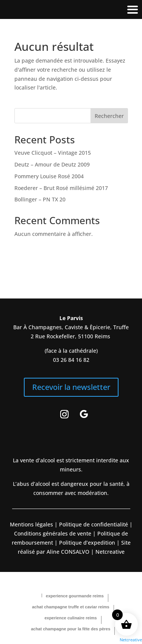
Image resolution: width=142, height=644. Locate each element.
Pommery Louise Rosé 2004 (49, 176)
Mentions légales (31, 524)
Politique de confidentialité (93, 524)
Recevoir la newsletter (71, 387)
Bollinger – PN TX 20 (40, 199)
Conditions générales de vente (53, 533)
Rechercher (109, 116)
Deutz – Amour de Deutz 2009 (52, 164)
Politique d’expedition (86, 543)
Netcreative (131, 640)
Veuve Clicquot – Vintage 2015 (53, 153)
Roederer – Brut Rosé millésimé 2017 (61, 188)
